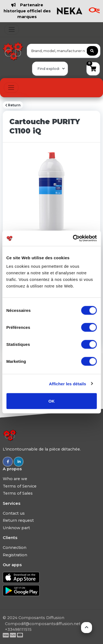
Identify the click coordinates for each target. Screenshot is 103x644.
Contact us (14, 513)
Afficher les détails (67, 384)
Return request (18, 520)
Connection (15, 548)
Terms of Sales (18, 493)
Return (13, 105)
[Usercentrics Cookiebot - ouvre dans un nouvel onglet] (73, 238)
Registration (15, 555)
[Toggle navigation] (12, 29)
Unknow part (16, 528)
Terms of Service (20, 486)
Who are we (15, 479)
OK (51, 401)
